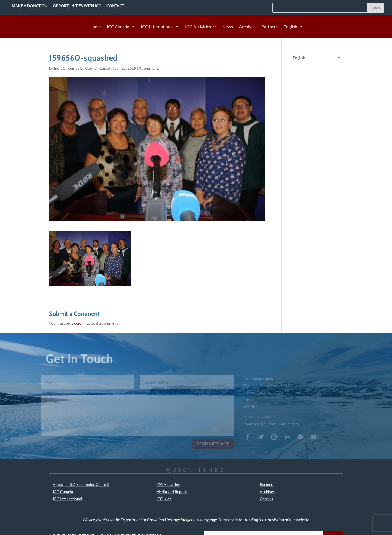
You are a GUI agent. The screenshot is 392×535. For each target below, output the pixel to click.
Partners (269, 27)
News (228, 27)
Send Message (210, 444)
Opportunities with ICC (77, 6)
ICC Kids (164, 499)
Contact (115, 6)
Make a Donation (30, 6)
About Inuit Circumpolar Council (81, 484)
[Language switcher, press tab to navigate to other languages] (316, 58)
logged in (78, 323)
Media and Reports (172, 492)
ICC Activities (198, 27)
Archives (247, 27)
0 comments (149, 68)
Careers (266, 499)
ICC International (157, 27)
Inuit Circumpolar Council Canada (83, 68)
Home (95, 27)
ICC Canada (118, 27)
